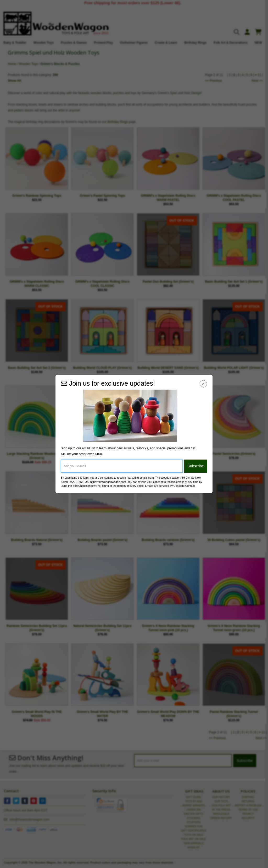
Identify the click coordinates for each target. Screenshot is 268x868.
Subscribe (196, 466)
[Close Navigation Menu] (203, 384)
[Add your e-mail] (122, 466)
